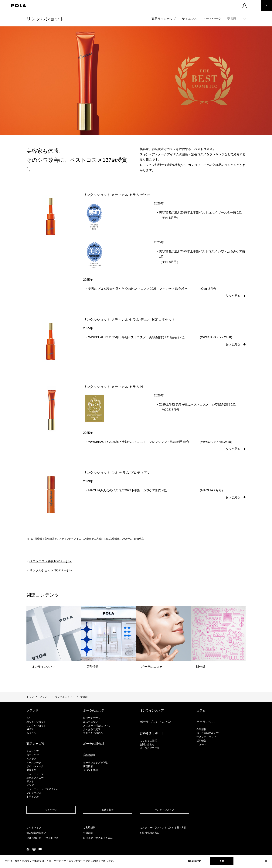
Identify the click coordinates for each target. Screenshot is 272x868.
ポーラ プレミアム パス (156, 722)
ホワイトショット (36, 722)
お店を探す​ (108, 810)
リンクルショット (45, 19)
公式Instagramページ (34, 849)
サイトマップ (34, 828)
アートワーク (212, 19)
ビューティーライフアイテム (42, 789)
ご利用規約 (89, 828)
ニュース (201, 744)
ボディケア (33, 755)
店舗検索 (88, 766)
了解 (222, 862)
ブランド (44, 697)
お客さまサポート (152, 733)
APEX (30, 729)
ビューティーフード (37, 774)
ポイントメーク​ (35, 766)
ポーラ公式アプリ (150, 748)
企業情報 (201, 729)
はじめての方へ (92, 718)
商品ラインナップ (164, 19)
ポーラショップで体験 (95, 763)
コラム (201, 710)
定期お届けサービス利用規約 (42, 838)
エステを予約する (93, 733)
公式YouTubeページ (40, 849)
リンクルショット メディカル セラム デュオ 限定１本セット (129, 320)
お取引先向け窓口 (150, 833)
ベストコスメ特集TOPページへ (51, 561)
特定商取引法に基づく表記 (98, 838)
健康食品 (31, 770)
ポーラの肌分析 (94, 744)
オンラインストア (152, 710)
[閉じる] (266, 862)
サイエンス (189, 19)
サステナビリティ (206, 737)
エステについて (92, 722)
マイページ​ (51, 810)
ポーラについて (207, 722)
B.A (28, 718)
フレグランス (34, 793)
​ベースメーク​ (34, 763)
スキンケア (33, 751)
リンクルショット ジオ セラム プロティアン (117, 473)
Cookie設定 (195, 862)
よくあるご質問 (92, 729)
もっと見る (233, 296)
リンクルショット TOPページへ (51, 570)
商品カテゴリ (36, 744)
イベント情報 (90, 770)
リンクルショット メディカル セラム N (113, 387)
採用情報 (201, 741)
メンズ (30, 785)
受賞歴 (232, 19)
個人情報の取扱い (36, 833)
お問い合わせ (147, 744)
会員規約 (88, 833)
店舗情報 (89, 755)
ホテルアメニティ (36, 778)
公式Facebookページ (28, 849)
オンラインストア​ (164, 810)
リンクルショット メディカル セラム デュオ (117, 195)
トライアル (33, 797)
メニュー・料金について (97, 726)
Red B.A (31, 733)
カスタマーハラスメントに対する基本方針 (163, 828)
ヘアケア (31, 759)
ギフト (30, 781)
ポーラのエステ (94, 710)
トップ (30, 697)
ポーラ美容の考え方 (207, 733)
